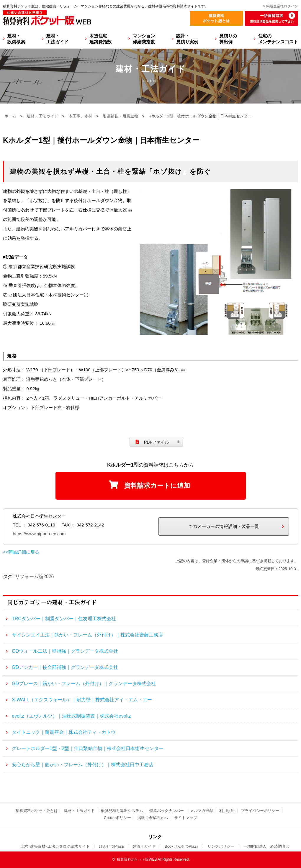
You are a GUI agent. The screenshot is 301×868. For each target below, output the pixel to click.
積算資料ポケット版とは (37, 811)
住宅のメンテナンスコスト (278, 39)
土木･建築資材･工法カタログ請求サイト (55, 846)
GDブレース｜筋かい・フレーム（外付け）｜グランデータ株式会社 (84, 684)
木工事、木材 (81, 116)
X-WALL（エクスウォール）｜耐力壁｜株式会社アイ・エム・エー (82, 700)
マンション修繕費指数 (144, 39)
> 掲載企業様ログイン (281, 6)
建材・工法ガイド (57, 39)
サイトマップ (186, 818)
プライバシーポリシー (260, 811)
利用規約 (227, 811)
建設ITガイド (144, 846)
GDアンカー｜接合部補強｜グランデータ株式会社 (65, 667)
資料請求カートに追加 (157, 486)
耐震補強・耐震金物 (120, 116)
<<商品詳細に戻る (21, 552)
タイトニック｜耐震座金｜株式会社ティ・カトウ (64, 732)
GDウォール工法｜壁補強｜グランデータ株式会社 (65, 651)
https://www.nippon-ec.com (39, 534)
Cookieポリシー (117, 818)
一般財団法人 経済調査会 (266, 846)
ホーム (10, 116)
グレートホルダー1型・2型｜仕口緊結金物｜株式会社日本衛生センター (88, 748)
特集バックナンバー (167, 811)
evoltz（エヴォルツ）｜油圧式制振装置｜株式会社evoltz (71, 716)
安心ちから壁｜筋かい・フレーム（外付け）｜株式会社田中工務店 (83, 765)
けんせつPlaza (111, 846)
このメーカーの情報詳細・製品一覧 (224, 526)
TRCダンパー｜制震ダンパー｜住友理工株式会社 (64, 619)
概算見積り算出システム (122, 811)
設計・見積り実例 (187, 39)
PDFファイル (156, 442)
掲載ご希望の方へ (153, 818)
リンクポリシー (221, 846)
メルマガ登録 (202, 811)
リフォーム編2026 (35, 576)
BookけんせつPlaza (181, 846)
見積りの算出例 (228, 39)
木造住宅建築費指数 (100, 39)
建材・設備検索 (16, 39)
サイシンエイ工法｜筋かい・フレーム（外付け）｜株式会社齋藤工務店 (87, 635)
